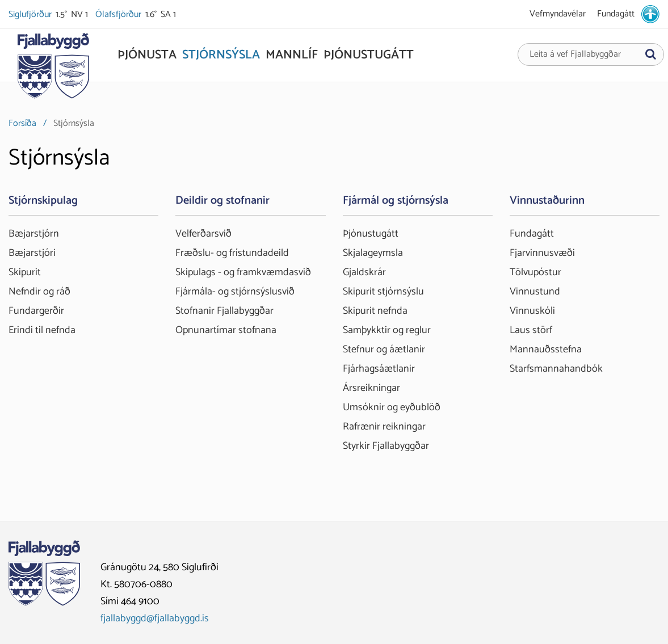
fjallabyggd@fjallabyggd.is (155, 618)
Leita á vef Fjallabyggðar (575, 54)
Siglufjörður (31, 15)
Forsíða (22, 123)
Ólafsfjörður (119, 15)
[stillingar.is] (650, 14)
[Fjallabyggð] (53, 69)
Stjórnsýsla (74, 123)
